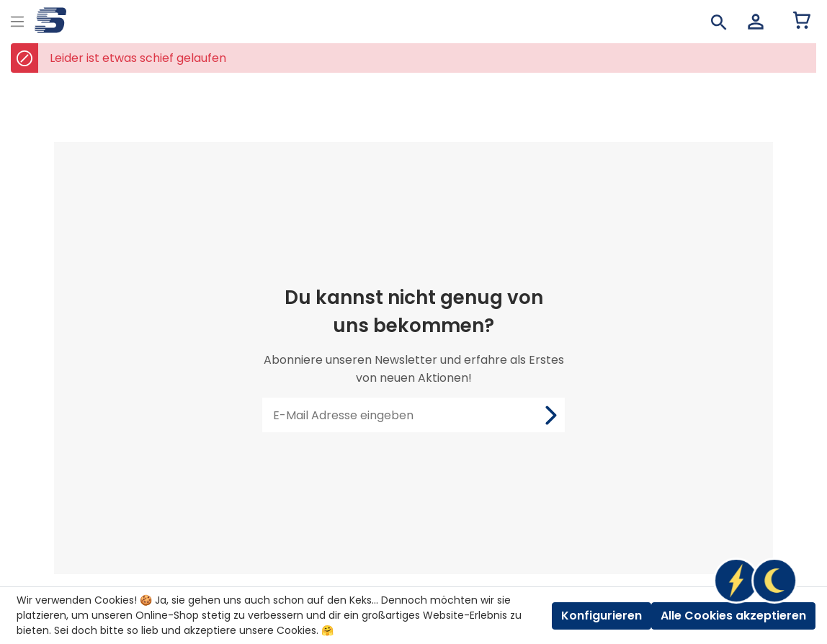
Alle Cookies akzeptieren (733, 616)
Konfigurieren (602, 616)
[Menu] (17, 20)
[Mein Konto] (756, 22)
